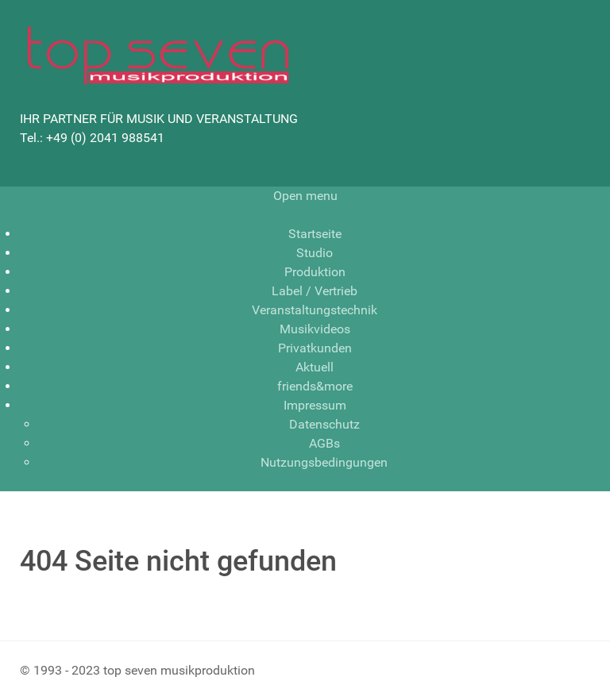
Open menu (305, 196)
